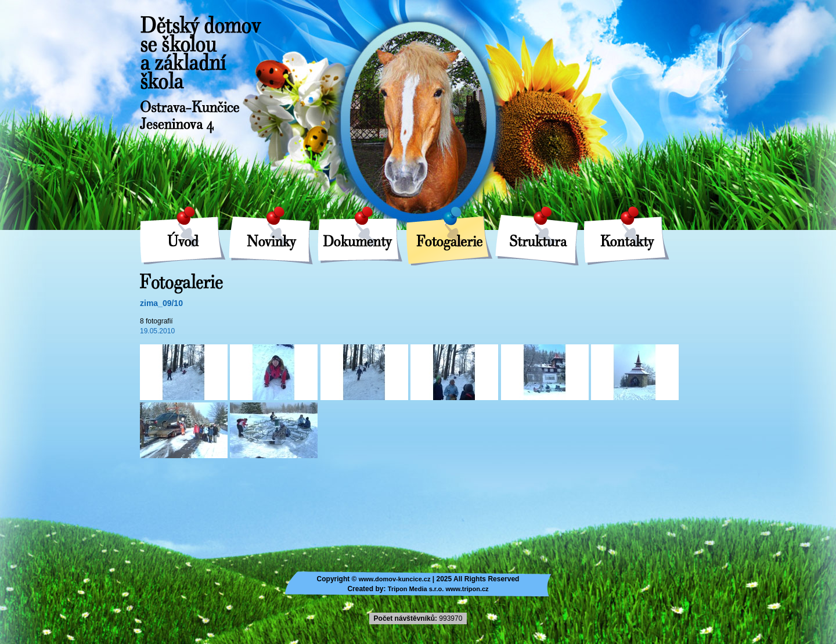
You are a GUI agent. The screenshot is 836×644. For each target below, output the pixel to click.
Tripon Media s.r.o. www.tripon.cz (438, 589)
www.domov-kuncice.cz (395, 579)
